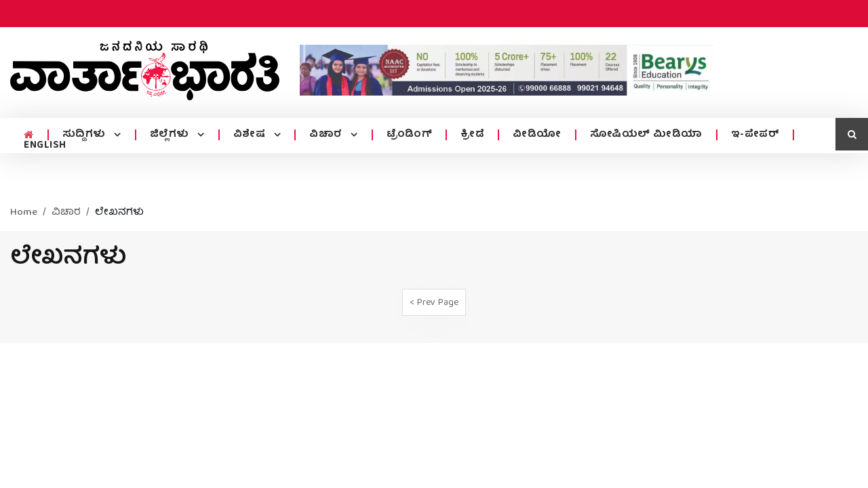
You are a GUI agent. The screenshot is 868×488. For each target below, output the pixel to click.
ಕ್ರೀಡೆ (472, 135)
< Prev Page (434, 303)
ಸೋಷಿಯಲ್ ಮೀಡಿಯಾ (646, 135)
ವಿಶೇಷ (251, 135)
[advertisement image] (507, 70)
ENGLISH (45, 146)
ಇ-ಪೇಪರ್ (755, 135)
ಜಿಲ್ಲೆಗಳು (171, 135)
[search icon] (852, 134)
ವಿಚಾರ (327, 135)
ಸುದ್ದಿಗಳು (86, 135)
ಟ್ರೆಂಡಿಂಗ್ (410, 135)
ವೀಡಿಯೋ (537, 135)
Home (24, 213)
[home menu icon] (29, 136)
